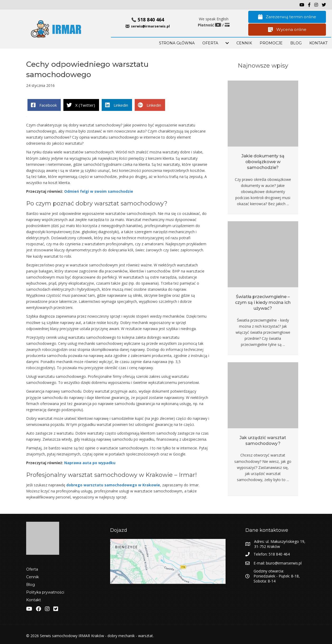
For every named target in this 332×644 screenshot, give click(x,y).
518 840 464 (151, 20)
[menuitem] (227, 43)
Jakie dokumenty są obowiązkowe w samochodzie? (263, 162)
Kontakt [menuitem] (34, 600)
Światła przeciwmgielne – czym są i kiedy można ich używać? (263, 303)
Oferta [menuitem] (32, 569)
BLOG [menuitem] (296, 43)
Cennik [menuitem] (244, 43)
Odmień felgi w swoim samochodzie (99, 191)
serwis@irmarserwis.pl (150, 26)
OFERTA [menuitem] (210, 43)
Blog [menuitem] (31, 585)
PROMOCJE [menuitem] (271, 43)
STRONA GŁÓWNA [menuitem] (177, 43)
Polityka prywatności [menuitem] (45, 592)
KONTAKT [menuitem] (318, 43)
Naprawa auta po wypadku (90, 463)
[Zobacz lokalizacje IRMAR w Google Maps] (169, 563)
